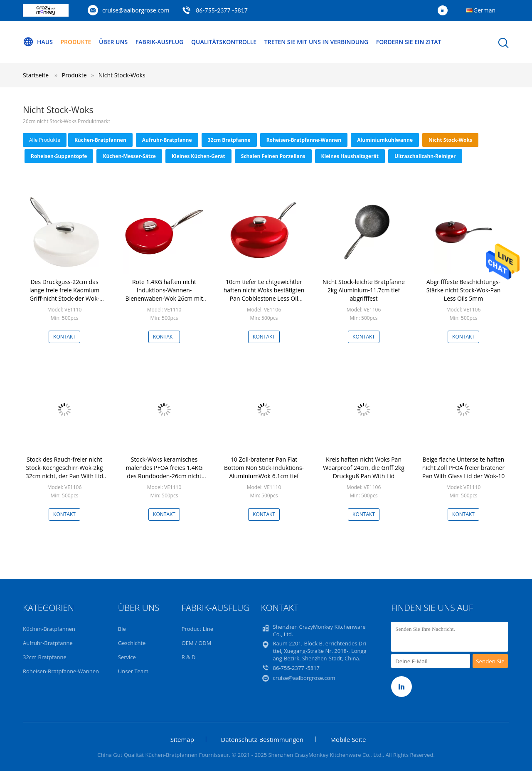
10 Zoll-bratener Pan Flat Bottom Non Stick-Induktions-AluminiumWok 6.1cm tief (264, 468)
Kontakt (64, 337)
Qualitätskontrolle (224, 42)
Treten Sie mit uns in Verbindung (316, 42)
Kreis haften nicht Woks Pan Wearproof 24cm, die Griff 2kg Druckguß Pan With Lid (364, 468)
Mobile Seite (348, 739)
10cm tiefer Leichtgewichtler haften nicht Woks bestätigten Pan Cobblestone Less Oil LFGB (264, 294)
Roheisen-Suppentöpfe (59, 156)
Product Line (197, 629)
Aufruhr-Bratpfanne (167, 140)
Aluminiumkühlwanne (385, 140)
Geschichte (132, 643)
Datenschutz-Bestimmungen (262, 739)
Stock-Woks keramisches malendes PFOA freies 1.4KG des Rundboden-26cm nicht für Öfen (164, 472)
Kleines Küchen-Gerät (198, 156)
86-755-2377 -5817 (222, 10)
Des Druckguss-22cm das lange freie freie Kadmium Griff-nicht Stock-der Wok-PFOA (65, 294)
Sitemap (182, 739)
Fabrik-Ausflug (160, 42)
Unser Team (133, 671)
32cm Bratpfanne (229, 140)
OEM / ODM (197, 643)
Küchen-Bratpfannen (100, 140)
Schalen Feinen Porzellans (273, 156)
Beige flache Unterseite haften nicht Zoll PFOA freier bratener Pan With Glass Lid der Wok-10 (464, 468)
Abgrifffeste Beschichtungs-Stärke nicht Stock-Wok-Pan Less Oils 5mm (464, 290)
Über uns (113, 42)
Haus (38, 42)
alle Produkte (45, 140)
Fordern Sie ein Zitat (409, 42)
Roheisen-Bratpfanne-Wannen (304, 140)
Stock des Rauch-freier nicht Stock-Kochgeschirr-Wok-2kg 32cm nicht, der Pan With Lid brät (64, 472)
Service (127, 657)
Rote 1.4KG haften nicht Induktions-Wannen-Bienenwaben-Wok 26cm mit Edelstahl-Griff (164, 294)
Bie (122, 629)
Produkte (76, 42)
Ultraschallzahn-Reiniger (425, 156)
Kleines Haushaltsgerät (350, 156)
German (484, 10)
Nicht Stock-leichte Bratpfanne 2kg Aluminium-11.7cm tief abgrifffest (364, 290)
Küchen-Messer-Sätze (129, 156)
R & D (189, 657)
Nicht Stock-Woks (122, 75)
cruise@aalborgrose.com (136, 10)
